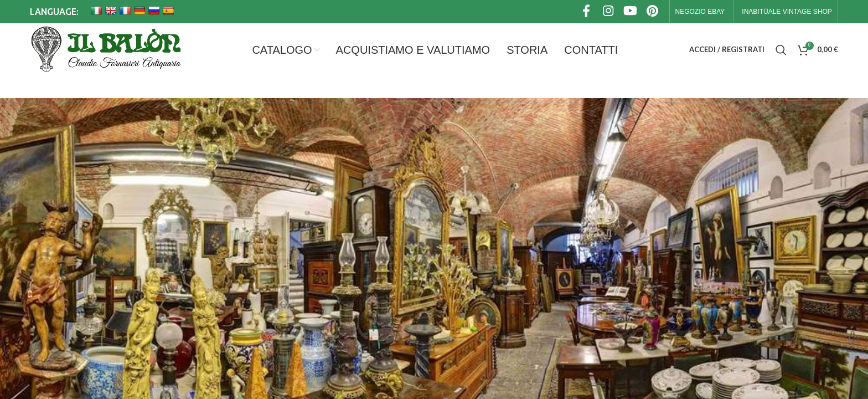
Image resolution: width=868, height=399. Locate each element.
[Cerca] (781, 50)
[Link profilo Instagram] (608, 12)
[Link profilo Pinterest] (653, 12)
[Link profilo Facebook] (586, 12)
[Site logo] (105, 50)
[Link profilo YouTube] (631, 12)
